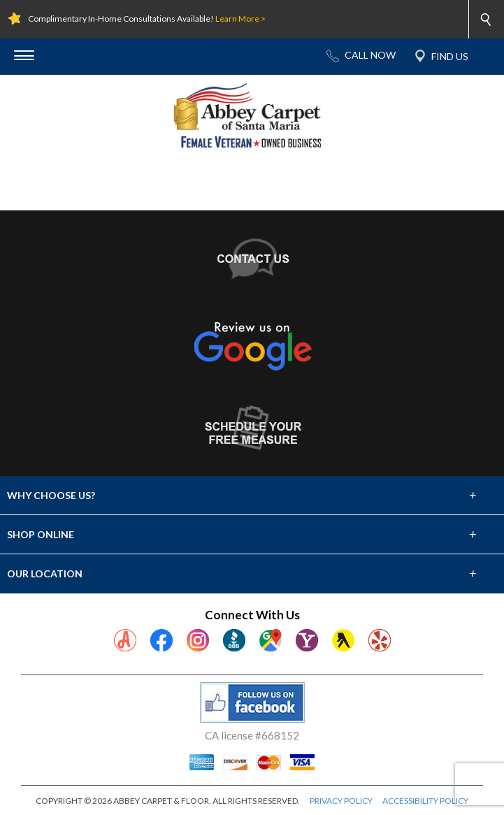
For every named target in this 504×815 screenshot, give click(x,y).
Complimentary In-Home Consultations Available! (147, 19)
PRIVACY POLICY (341, 801)
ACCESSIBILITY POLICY (425, 801)
